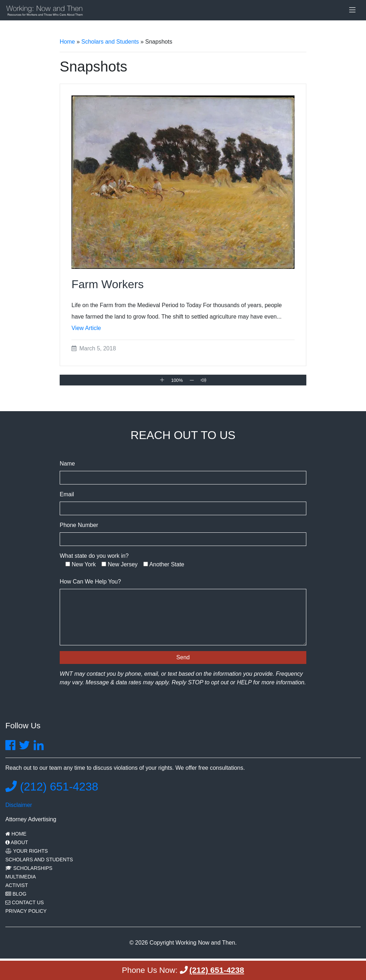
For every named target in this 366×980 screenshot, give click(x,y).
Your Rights (27, 851)
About (17, 842)
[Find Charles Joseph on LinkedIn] (39, 747)
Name (67, 464)
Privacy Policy (26, 911)
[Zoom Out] (192, 380)
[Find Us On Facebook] (10, 747)
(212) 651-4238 (52, 787)
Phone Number (79, 525)
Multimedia (21, 877)
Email (67, 494)
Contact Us (25, 902)
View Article (86, 328)
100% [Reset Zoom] (177, 380)
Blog (16, 894)
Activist (17, 885)
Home (67, 42)
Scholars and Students (110, 42)
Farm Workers (108, 284)
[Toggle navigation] (352, 10)
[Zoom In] (162, 380)
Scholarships (29, 868)
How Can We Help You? (90, 582)
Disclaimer (19, 805)
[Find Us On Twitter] (24, 747)
